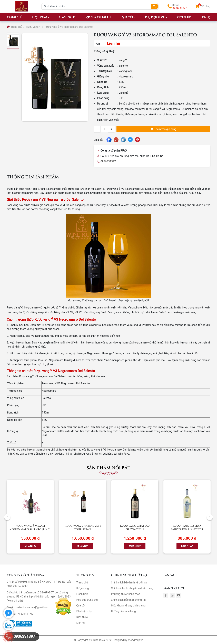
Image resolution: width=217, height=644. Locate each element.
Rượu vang (40, 17)
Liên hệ (80, 623)
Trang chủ (14, 27)
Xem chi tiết (15, 601)
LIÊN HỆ (205, 17)
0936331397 (180, 8)
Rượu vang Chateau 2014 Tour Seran (83, 527)
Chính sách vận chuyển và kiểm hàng (132, 588)
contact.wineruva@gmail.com (32, 607)
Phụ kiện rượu (155, 17)
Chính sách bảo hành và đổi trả (129, 582)
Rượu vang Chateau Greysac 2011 (135, 527)
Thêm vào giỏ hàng (163, 129)
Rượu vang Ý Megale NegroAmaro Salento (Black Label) (30, 529)
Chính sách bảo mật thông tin (128, 600)
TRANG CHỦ (14, 17)
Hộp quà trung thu (98, 17)
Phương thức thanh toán (126, 594)
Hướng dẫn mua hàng (123, 611)
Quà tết (128, 17)
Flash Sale (67, 17)
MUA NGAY (30, 546)
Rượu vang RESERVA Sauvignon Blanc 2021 (187, 527)
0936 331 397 (25, 614)
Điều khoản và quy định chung (128, 605)
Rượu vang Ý (33, 27)
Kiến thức (184, 17)
